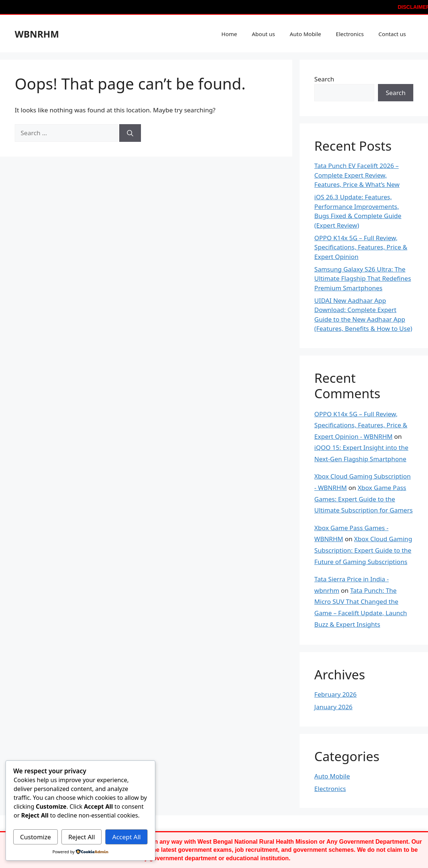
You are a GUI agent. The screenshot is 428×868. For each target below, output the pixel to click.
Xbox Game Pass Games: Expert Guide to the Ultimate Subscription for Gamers (363, 499)
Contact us (392, 34)
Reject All (82, 837)
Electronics (350, 34)
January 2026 (333, 707)
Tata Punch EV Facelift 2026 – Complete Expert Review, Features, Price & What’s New (357, 175)
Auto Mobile (305, 34)
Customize (36, 837)
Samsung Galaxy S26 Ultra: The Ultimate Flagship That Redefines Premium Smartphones (363, 279)
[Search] (130, 133)
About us (263, 34)
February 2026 (335, 694)
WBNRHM (37, 34)
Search (324, 79)
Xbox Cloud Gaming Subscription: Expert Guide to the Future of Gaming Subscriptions (363, 550)
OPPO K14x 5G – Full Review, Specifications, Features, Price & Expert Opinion (361, 247)
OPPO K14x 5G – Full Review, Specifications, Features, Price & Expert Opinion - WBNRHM (361, 425)
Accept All (126, 837)
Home (229, 34)
